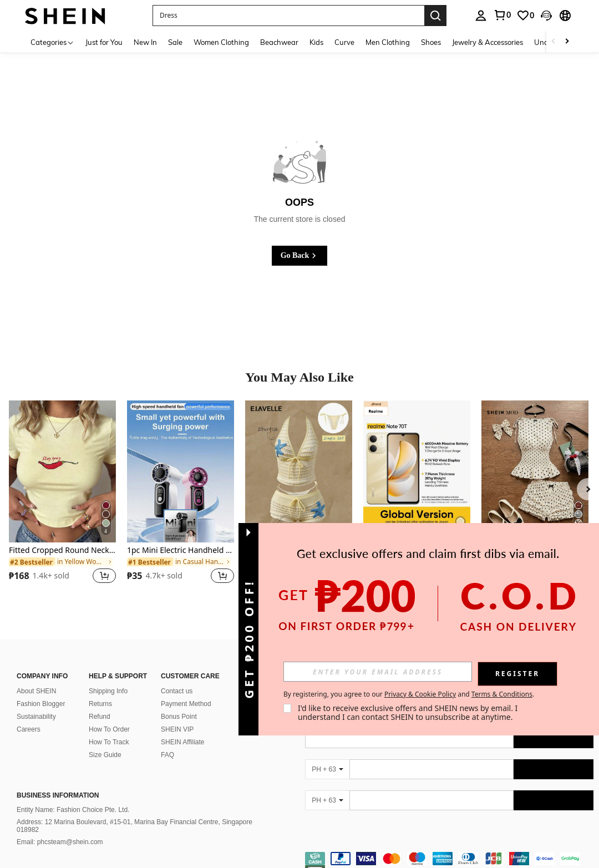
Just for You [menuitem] (104, 42)
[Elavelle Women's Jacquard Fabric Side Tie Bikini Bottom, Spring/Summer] (299, 472)
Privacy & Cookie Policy (420, 694)
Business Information (58, 795)
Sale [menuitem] (175, 42)
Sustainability (36, 717)
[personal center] (481, 16)
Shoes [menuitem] (431, 42)
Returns (100, 704)
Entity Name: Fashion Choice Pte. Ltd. (73, 810)
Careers (29, 729)
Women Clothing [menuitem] (221, 42)
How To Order (109, 729)
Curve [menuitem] (344, 42)
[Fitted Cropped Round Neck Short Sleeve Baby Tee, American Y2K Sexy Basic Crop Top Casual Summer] (62, 472)
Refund (100, 717)
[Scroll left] (554, 42)
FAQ (167, 755)
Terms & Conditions (502, 694)
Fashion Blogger (41, 704)
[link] (502, 15)
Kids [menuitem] (316, 42)
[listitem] (62, 499)
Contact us (177, 691)
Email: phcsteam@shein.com (60, 842)
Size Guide (105, 755)
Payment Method (186, 704)
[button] (288, 16)
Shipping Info (108, 691)
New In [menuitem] (145, 42)
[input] (378, 672)
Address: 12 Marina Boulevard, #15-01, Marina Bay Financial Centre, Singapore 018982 (134, 826)
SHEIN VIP (177, 729)
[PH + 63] (327, 769)
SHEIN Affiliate (182, 742)
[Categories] (52, 42)
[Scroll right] (567, 42)
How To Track (109, 742)
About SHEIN (36, 691)
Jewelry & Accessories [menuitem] (488, 42)
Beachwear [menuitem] (279, 42)
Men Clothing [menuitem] (388, 42)
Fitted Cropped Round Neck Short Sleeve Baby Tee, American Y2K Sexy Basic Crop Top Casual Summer (62, 550)
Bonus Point (179, 717)
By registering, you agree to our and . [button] (409, 694)
